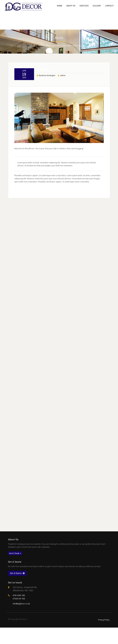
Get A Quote (17, 573)
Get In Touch (15, 553)
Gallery (97, 6)
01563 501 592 (19, 599)
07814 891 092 (19, 595)
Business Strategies (47, 88)
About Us (71, 6)
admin (63, 88)
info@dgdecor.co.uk (21, 604)
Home (60, 6)
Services (84, 6)
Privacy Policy (104, 620)
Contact (109, 6)
